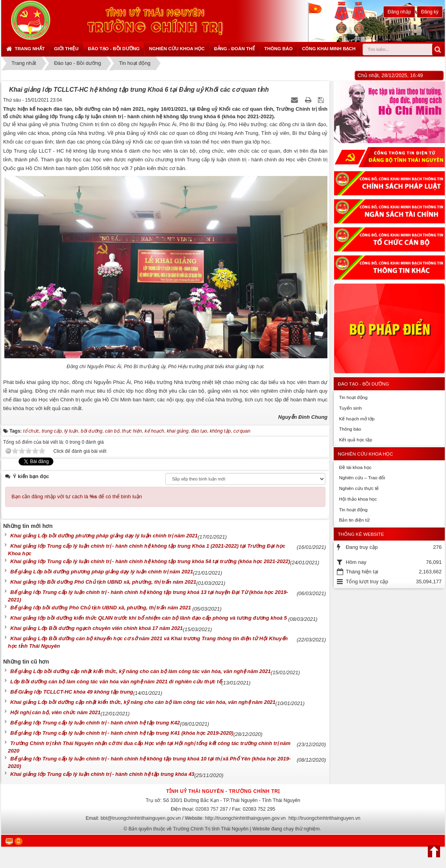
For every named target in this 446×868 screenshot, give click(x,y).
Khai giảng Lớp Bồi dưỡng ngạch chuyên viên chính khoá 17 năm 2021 (96, 628)
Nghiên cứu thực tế (359, 488)
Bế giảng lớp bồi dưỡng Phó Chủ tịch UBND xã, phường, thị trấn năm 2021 (101, 608)
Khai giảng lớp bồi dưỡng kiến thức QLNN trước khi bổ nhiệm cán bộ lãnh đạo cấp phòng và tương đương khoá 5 (149, 618)
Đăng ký (430, 12)
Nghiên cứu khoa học (177, 48)
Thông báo (279, 48)
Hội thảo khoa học (358, 499)
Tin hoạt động (353, 397)
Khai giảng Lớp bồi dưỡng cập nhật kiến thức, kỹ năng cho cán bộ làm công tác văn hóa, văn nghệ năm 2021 (143, 702)
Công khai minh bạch (329, 48)
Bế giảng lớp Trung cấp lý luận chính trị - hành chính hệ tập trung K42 (95, 723)
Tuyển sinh (350, 408)
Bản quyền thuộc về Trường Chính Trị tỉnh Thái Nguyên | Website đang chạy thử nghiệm (224, 829)
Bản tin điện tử (354, 520)
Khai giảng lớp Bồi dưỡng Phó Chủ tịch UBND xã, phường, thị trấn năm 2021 (103, 582)
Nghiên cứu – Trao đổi (362, 477)
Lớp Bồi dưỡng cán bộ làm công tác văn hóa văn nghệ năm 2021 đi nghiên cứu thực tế (116, 682)
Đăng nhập (399, 12)
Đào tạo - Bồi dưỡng (114, 48)
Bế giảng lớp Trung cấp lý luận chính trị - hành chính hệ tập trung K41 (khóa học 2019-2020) (122, 733)
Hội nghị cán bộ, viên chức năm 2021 (55, 712)
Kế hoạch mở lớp (357, 419)
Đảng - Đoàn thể (234, 48)
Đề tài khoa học (355, 467)
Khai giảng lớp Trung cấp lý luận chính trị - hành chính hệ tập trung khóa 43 (102, 774)
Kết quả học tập (355, 440)
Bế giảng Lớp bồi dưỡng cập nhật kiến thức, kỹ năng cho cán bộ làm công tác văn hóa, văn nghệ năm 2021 (141, 671)
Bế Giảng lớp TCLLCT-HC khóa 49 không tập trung (72, 692)
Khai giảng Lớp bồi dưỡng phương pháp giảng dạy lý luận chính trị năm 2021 (104, 536)
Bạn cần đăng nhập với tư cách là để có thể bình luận (77, 496)
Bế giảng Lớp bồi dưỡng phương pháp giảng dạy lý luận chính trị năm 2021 (102, 572)
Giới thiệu (66, 48)
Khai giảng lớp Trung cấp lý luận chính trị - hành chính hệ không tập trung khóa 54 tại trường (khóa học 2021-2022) (150, 561)
